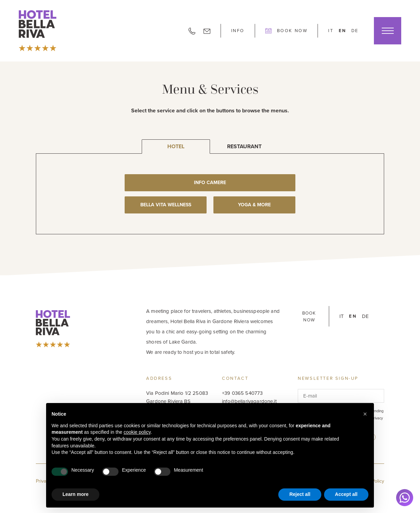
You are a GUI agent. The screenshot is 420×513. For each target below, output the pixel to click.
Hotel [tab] (176, 147)
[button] (365, 414)
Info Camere (210, 183)
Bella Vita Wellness (166, 205)
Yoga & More (254, 205)
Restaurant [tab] (244, 147)
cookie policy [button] (137, 432)
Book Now (286, 31)
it (331, 31)
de (355, 31)
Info (238, 31)
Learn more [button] (75, 494)
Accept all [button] (346, 494)
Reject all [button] (300, 494)
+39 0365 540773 (242, 393)
